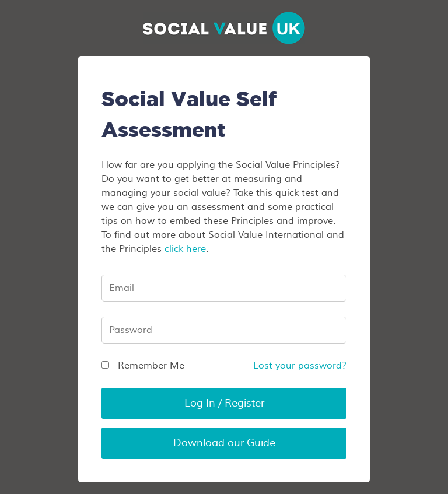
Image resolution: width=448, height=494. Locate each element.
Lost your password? (300, 366)
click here (185, 249)
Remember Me (143, 366)
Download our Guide (224, 443)
